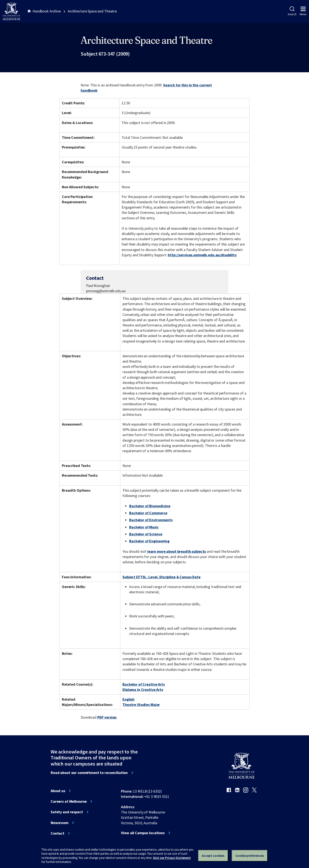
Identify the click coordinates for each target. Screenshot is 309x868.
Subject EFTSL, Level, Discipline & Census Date (161, 577)
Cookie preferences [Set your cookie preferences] (250, 856)
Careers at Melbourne (69, 801)
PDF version (107, 717)
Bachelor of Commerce (148, 513)
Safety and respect (67, 812)
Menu (303, 11)
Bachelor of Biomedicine (150, 506)
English (128, 699)
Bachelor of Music (144, 527)
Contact (58, 833)
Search (292, 11)
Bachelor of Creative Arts (144, 684)
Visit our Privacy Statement (172, 858)
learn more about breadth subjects (177, 551)
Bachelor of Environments (151, 520)
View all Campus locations (143, 833)
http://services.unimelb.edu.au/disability (202, 255)
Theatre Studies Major (141, 705)
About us (58, 791)
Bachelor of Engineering (149, 541)
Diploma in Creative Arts (143, 690)
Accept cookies (213, 856)
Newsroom (60, 823)
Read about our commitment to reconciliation (89, 773)
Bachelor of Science (146, 534)
